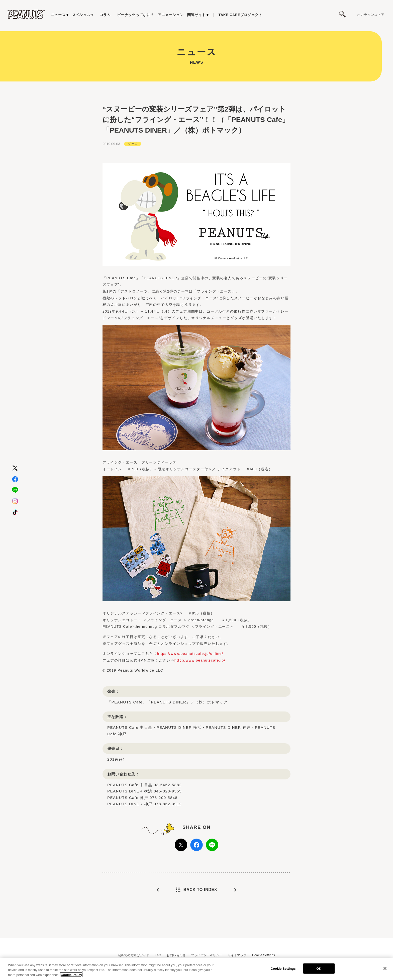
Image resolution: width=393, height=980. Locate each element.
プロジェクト (240, 15)
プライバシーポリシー (207, 955)
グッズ (132, 162)
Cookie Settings (264, 955)
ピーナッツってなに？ (135, 15)
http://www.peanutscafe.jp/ (200, 678)
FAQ (158, 955)
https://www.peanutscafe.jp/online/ (190, 672)
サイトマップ (237, 955)
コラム (105, 15)
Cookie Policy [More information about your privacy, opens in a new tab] (71, 977)
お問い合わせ (176, 955)
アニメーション (171, 15)
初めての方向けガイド (134, 955)
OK (319, 971)
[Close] (385, 971)
